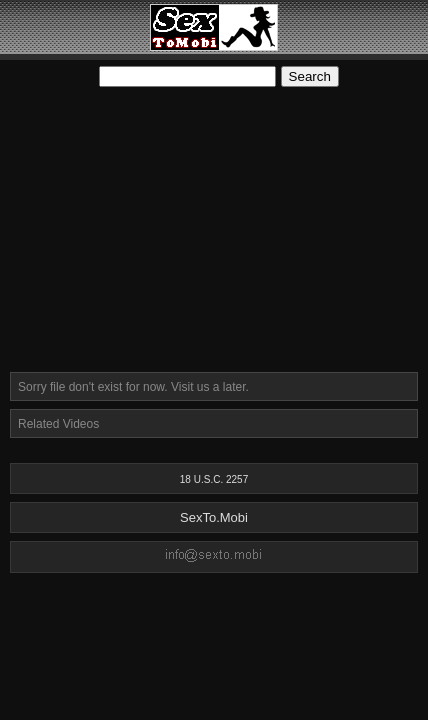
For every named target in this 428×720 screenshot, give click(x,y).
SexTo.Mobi (214, 517)
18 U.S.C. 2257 (214, 479)
